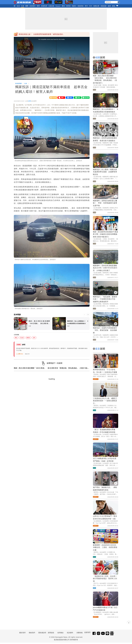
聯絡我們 (32, 633)
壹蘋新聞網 (18, 83)
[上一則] (84, 315)
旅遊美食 (81, 6)
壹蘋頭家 (104, 6)
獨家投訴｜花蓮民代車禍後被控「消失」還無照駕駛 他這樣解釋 (105, 330)
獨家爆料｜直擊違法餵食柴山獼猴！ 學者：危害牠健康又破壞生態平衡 (105, 203)
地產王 (74, 6)
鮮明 (30, 101)
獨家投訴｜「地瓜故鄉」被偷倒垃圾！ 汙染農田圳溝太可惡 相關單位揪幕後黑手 (105, 299)
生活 (18, 6)
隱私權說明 (42, 633)
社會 (23, 6)
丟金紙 (22, 338)
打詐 (91, 6)
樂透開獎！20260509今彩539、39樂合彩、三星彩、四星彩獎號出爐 (105, 547)
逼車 (34, 338)
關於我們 (22, 633)
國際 (27, 6)
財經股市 (33, 6)
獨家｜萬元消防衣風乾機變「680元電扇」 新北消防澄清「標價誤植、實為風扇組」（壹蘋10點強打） (105, 79)
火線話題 (51, 6)
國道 (16, 338)
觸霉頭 (28, 338)
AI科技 (68, 6)
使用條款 (61, 633)
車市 (86, 6)
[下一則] (88, 315)
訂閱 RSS (20, 354)
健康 (109, 6)
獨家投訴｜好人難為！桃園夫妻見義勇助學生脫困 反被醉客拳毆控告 (105, 172)
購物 (114, 6)
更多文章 (27, 354)
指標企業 (96, 6)
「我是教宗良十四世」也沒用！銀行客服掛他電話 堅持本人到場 (105, 579)
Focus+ (58, 6)
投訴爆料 (70, 633)
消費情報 (80, 633)
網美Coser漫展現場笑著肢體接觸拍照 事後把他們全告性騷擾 (41, 34)
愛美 (63, 6)
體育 (38, 6)
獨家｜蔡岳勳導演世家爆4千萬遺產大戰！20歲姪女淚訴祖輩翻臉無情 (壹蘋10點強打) (105, 234)
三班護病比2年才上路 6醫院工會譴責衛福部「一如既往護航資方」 (105, 401)
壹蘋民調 (44, 6)
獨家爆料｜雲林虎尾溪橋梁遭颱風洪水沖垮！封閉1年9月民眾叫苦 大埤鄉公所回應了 (105, 268)
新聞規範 (51, 633)
